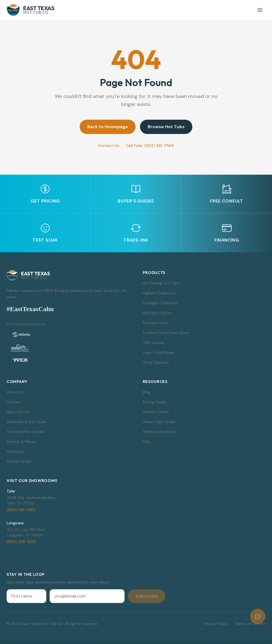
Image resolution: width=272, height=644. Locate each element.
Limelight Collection (161, 303)
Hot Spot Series (157, 313)
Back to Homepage (108, 127)
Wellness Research (159, 432)
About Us (15, 392)
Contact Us (109, 146)
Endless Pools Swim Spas (166, 333)
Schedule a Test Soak (26, 422)
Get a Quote (18, 412)
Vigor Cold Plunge (159, 352)
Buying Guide (155, 402)
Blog (147, 392)
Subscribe (147, 596)
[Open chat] (258, 616)
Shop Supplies (156, 362)
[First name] (26, 596)
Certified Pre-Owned (25, 432)
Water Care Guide (159, 422)
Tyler (11, 491)
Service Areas (19, 461)
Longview (15, 523)
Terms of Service (250, 624)
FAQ (146, 442)
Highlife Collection (159, 293)
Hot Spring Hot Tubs (161, 283)
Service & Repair (21, 442)
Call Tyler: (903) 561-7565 (150, 146)
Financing (15, 451)
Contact (14, 402)
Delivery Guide (156, 412)
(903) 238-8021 (21, 542)
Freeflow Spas (156, 323)
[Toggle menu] (260, 10)
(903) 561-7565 (21, 510)
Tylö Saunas (154, 342)
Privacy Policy (216, 624)
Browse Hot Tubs (166, 127)
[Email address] (87, 596)
